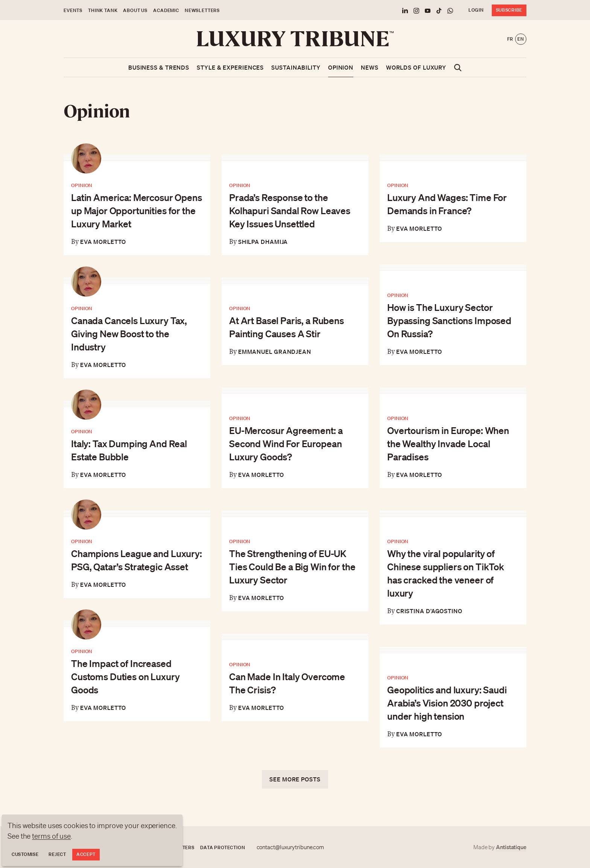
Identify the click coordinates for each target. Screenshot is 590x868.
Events (73, 10)
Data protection (223, 847)
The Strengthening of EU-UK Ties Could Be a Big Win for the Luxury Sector (292, 566)
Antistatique (511, 847)
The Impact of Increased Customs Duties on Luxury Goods (125, 676)
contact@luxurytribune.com (290, 847)
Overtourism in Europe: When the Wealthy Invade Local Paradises (448, 443)
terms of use (51, 836)
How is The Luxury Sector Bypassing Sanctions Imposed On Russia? (449, 320)
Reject (57, 854)
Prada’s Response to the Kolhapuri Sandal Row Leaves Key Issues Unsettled (290, 210)
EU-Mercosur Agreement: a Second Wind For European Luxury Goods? (286, 443)
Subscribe (509, 10)
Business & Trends (159, 67)
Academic (166, 10)
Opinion (341, 67)
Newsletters (202, 10)
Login (476, 10)
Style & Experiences (230, 67)
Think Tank (103, 10)
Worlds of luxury (416, 67)
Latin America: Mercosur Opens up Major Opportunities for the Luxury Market (137, 210)
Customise (25, 854)
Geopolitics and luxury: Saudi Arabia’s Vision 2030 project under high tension (447, 703)
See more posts (295, 779)
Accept (86, 854)
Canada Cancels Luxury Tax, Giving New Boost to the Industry (129, 333)
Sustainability (296, 67)
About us (135, 10)
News (370, 67)
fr (510, 39)
